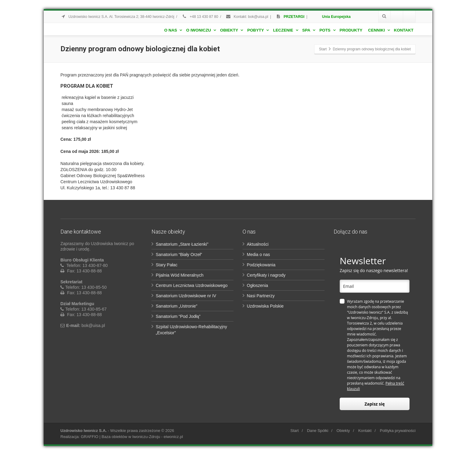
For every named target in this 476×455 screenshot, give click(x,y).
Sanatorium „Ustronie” (177, 306)
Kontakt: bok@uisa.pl (247, 17)
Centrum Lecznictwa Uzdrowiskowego (192, 285)
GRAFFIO (90, 437)
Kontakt (404, 30)
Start (294, 431)
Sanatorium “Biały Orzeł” (179, 254)
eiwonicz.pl (173, 437)
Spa (309, 30)
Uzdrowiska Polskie (265, 306)
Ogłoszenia (257, 285)
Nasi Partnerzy (261, 296)
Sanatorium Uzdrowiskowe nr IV (186, 296)
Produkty (351, 30)
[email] (375, 286)
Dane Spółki (318, 431)
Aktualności (258, 244)
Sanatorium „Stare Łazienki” (182, 244)
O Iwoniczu (201, 30)
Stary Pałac (167, 265)
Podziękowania (261, 265)
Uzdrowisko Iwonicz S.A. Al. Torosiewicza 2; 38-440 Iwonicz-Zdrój (117, 17)
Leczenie (285, 30)
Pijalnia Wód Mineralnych (180, 275)
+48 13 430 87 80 (200, 17)
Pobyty (258, 30)
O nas (173, 30)
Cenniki (379, 30)
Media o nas (258, 254)
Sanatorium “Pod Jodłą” (178, 316)
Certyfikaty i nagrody (266, 275)
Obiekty (231, 30)
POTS (327, 30)
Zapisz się (375, 404)
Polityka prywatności (398, 431)
